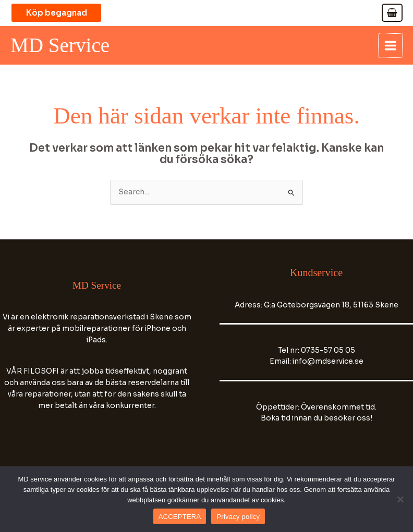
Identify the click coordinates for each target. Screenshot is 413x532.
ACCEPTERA (180, 517)
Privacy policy (238, 517)
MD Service (62, 46)
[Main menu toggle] (391, 46)
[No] (400, 499)
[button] (63, 13)
